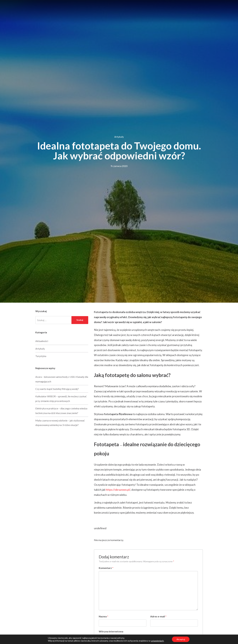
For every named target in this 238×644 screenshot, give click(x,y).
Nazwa (103, 616)
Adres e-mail (158, 616)
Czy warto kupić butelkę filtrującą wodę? (57, 389)
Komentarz (106, 568)
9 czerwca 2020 (119, 166)
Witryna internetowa (111, 631)
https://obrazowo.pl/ (118, 490)
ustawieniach (157, 641)
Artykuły (119, 137)
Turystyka (41, 356)
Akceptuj (181, 639)
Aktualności (42, 341)
